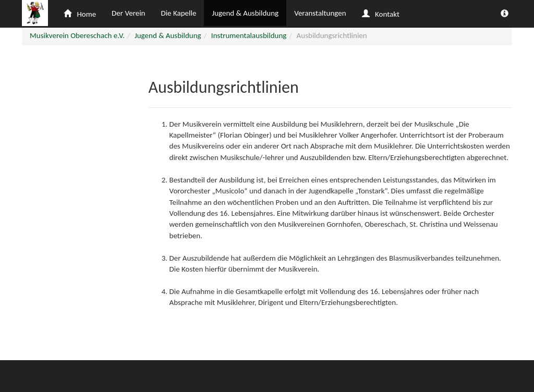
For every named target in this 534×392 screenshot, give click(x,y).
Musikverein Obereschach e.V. (77, 35)
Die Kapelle (178, 13)
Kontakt (381, 14)
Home (80, 14)
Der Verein (128, 13)
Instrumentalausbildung (249, 35)
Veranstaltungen (320, 13)
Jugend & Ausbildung (245, 13)
